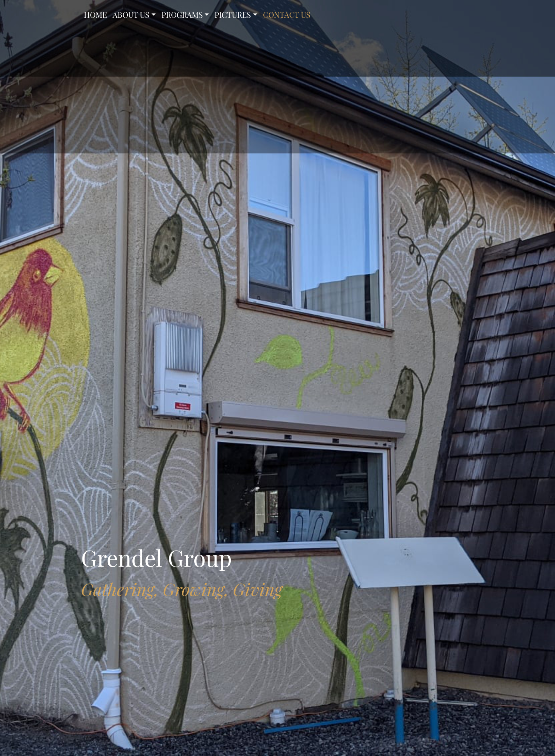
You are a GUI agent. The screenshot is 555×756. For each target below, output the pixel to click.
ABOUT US (131, 15)
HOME (95, 15)
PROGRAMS (182, 15)
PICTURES (233, 15)
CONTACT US (287, 15)
